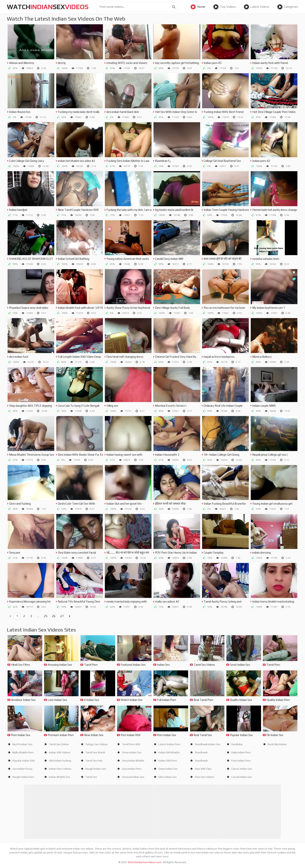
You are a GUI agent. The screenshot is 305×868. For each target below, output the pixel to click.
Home (198, 7)
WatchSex (48, 7)
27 (62, 616)
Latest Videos (256, 7)
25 (46, 616)
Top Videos (224, 7)
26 (54, 616)
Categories (288, 7)
